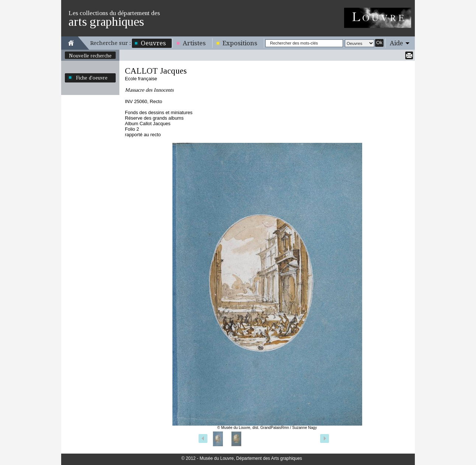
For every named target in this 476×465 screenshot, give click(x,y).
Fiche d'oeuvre (92, 78)
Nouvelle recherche (90, 56)
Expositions (240, 43)
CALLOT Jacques (156, 71)
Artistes (194, 43)
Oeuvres (153, 43)
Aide (396, 43)
